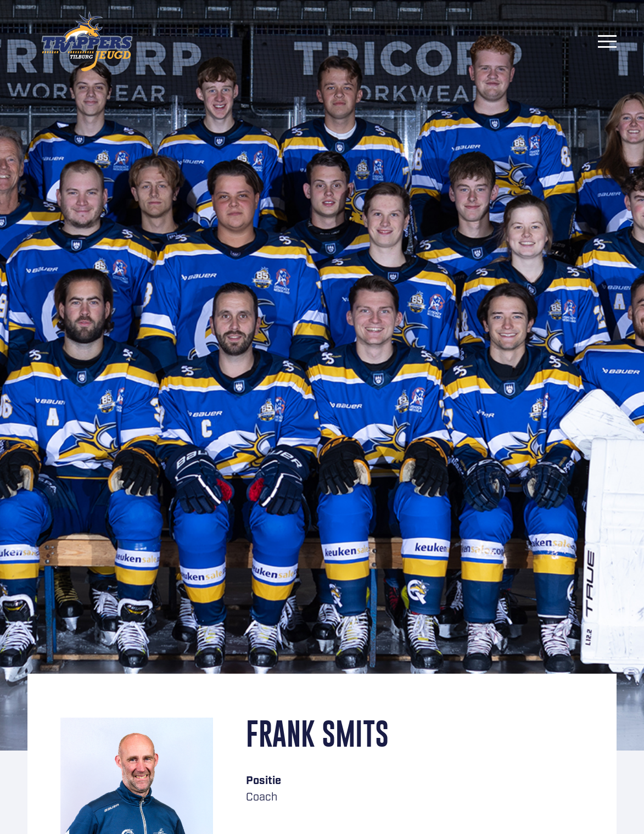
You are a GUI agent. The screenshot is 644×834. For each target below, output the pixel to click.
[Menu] (607, 41)
